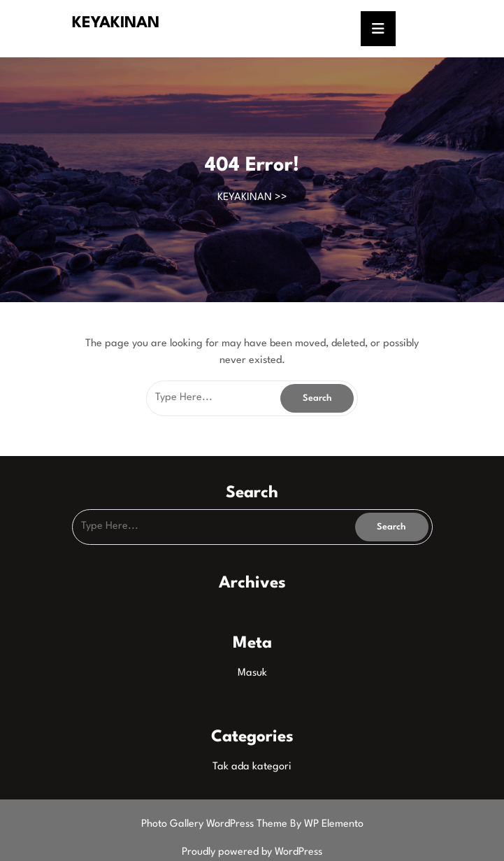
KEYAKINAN (116, 23)
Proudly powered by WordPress (252, 852)
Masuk (252, 673)
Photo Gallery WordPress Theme (216, 824)
